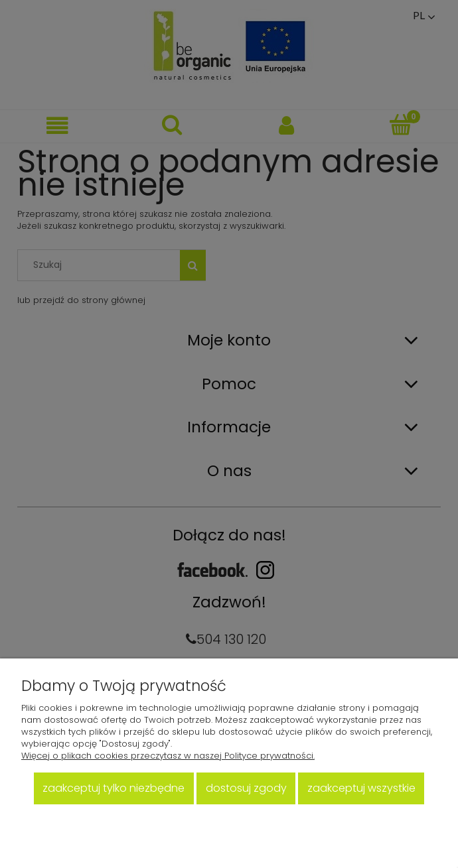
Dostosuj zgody (246, 788)
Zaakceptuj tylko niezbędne (114, 788)
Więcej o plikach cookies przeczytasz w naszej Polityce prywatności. (168, 756)
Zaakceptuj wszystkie (361, 788)
